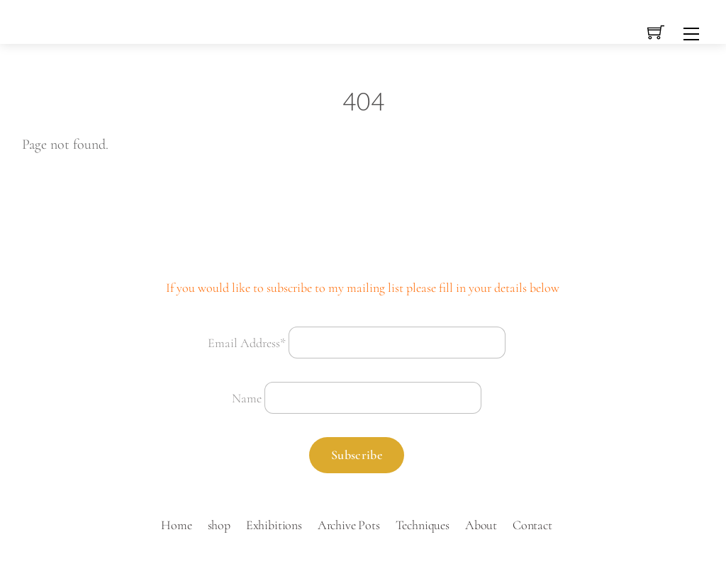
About (481, 525)
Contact (532, 525)
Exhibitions (274, 525)
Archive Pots (349, 525)
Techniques (423, 525)
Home (176, 525)
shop (219, 525)
